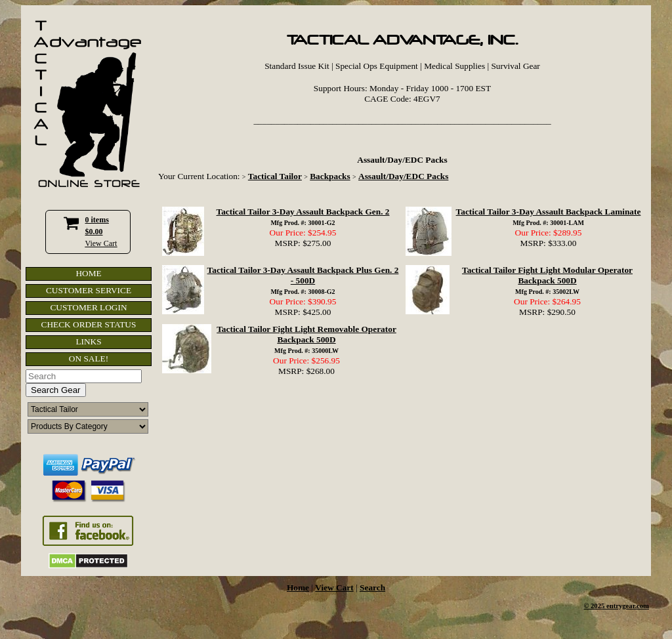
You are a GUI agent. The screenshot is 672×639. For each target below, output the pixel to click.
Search (372, 587)
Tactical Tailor (275, 176)
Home (298, 587)
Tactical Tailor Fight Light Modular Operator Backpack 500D (547, 275)
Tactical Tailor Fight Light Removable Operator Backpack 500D (306, 334)
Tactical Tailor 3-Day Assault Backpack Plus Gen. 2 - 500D (303, 275)
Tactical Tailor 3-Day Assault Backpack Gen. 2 (303, 212)
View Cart (101, 243)
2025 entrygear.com (620, 606)
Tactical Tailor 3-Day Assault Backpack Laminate (549, 212)
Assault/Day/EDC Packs (403, 176)
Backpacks (330, 176)
